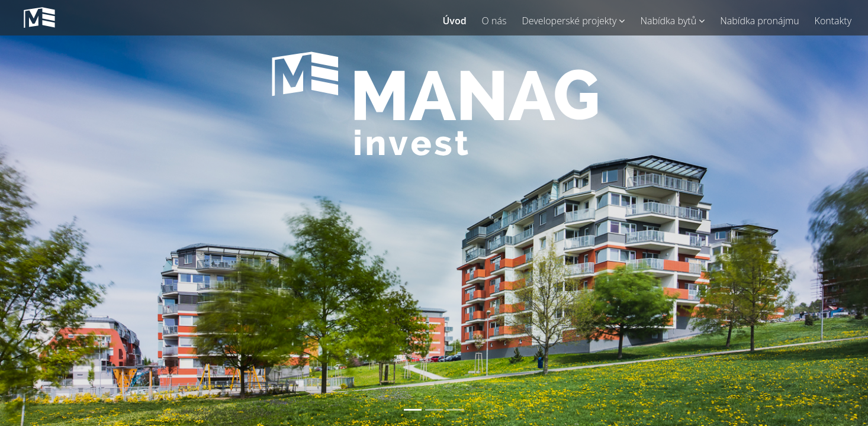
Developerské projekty (573, 21)
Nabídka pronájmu (759, 21)
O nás (494, 21)
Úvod (454, 21)
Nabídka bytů (672, 21)
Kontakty (833, 21)
